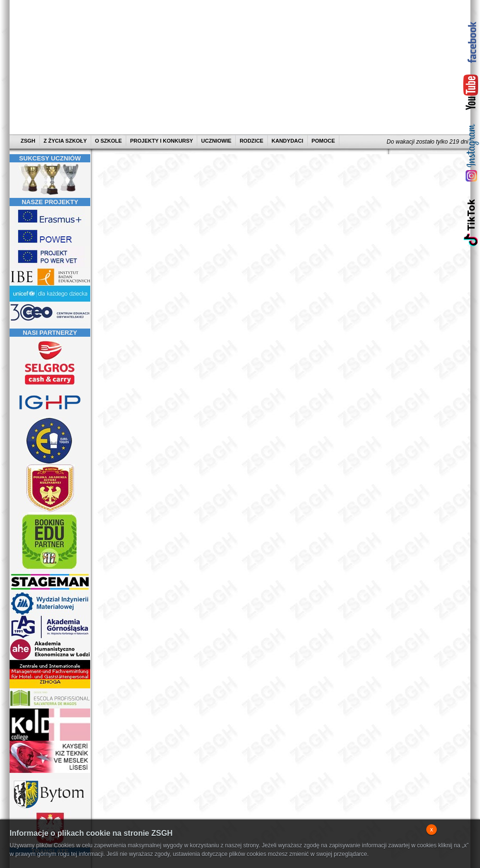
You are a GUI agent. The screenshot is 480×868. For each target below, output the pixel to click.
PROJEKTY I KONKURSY (162, 141)
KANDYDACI (288, 141)
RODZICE (252, 141)
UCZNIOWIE (216, 141)
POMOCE (323, 141)
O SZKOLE (108, 141)
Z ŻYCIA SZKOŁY (65, 141)
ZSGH (29, 141)
